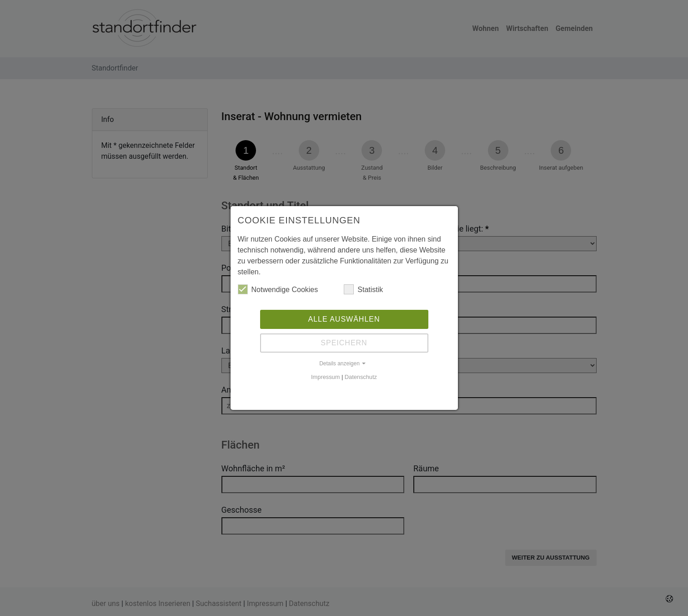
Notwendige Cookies (278, 289)
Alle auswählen (344, 319)
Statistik (363, 289)
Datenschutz (361, 377)
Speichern (344, 343)
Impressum (325, 377)
